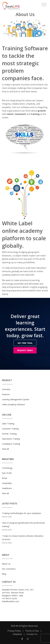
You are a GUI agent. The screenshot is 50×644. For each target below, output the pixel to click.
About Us (6, 564)
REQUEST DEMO (25, 350)
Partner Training (9, 434)
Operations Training (11, 439)
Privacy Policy (14, 631)
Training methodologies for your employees (22, 513)
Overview (6, 389)
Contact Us (32, 634)
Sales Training (8, 424)
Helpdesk (17, 634)
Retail (4, 478)
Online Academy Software (13, 404)
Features (6, 394)
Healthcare (7, 488)
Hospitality (7, 483)
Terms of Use (32, 631)
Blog (4, 574)
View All (5, 449)
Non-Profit (7, 473)
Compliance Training (11, 444)
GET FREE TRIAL (25, 343)
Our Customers (9, 569)
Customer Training (10, 429)
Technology (7, 468)
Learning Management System (16, 399)
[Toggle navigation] (44, 5)
